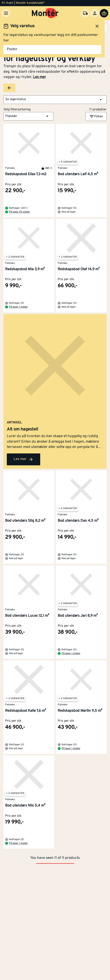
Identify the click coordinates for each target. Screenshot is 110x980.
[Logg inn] (95, 13)
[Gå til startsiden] (45, 13)
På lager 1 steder (18, 307)
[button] (55, 100)
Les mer (39, 77)
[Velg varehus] (85, 13)
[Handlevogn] (104, 13)
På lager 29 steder (19, 212)
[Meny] (6, 13)
